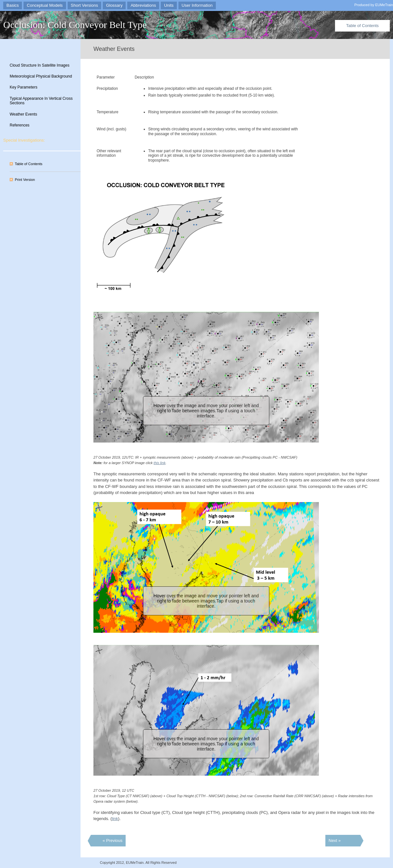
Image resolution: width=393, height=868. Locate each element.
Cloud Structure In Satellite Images (39, 65)
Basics (13, 5)
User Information (197, 5)
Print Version (25, 180)
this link (160, 463)
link (115, 819)
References (19, 125)
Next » (335, 840)
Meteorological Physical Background (41, 76)
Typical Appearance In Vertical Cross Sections (41, 101)
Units (169, 5)
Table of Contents (362, 26)
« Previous (113, 840)
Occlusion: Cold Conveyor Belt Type (75, 25)
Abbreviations (143, 5)
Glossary (114, 5)
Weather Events (23, 114)
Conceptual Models (45, 5)
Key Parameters (24, 87)
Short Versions (85, 5)
